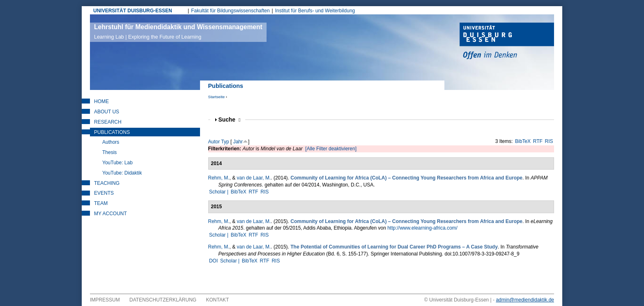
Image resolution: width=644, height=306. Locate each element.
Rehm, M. (219, 178)
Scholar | (219, 192)
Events (104, 193)
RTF (538, 141)
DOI (213, 261)
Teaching (107, 183)
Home (101, 101)
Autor (214, 142)
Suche (230, 120)
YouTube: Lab (117, 163)
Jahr (238, 142)
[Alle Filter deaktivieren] (331, 149)
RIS (549, 141)
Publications (112, 132)
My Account (110, 214)
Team (101, 203)
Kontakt (218, 300)
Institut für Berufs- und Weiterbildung (315, 11)
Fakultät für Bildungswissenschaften (230, 11)
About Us (107, 112)
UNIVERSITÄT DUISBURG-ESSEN (133, 11)
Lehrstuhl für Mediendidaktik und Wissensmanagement (178, 32)
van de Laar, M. (254, 178)
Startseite (217, 97)
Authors (111, 142)
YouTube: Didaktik (122, 173)
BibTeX (523, 141)
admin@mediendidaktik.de (525, 300)
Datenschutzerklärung (163, 300)
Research (108, 122)
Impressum (105, 300)
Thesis (109, 152)
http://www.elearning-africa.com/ (422, 228)
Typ (225, 142)
